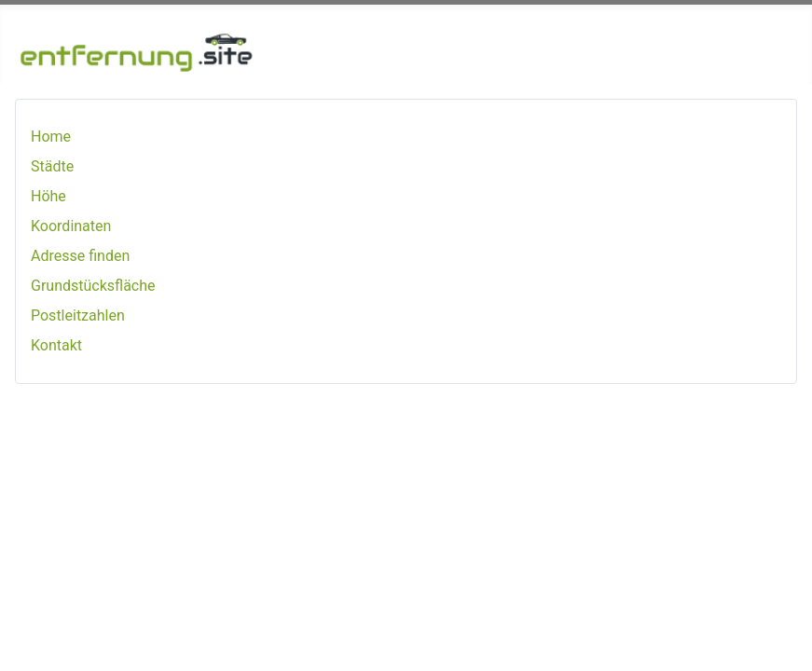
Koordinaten (71, 226)
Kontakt (56, 345)
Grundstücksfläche (93, 286)
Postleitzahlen (78, 315)
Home (51, 137)
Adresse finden (80, 256)
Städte (52, 166)
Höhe (48, 196)
